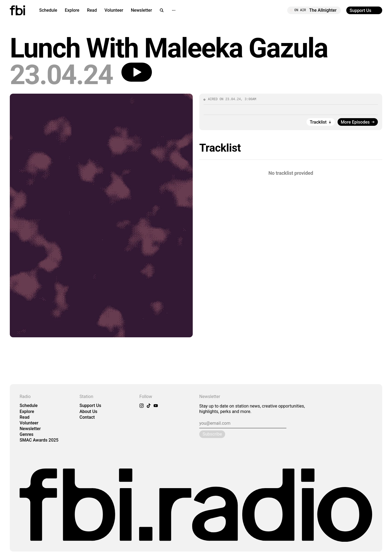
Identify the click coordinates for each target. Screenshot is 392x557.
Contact (87, 417)
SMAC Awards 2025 (39, 440)
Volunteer (114, 10)
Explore (72, 10)
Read (92, 10)
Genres (27, 434)
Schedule (48, 10)
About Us (88, 411)
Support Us (90, 405)
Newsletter (142, 10)
